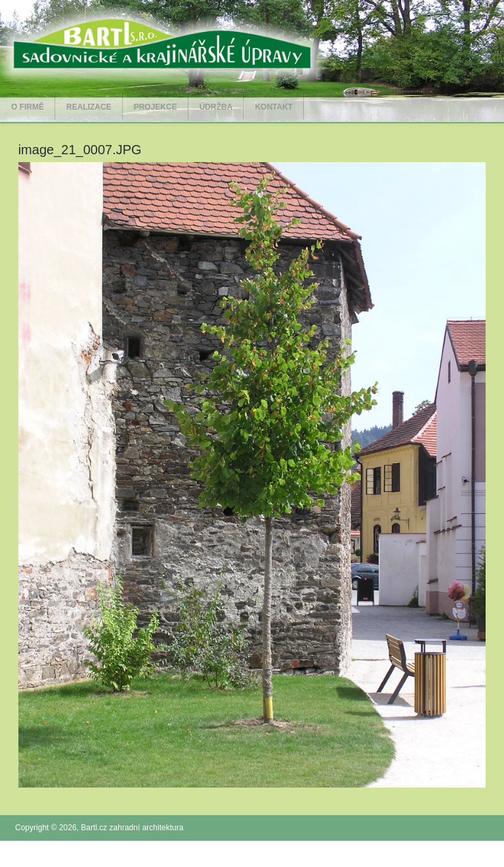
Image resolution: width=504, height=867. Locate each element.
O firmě (28, 107)
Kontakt (274, 107)
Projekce (156, 107)
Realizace (89, 107)
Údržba (216, 107)
